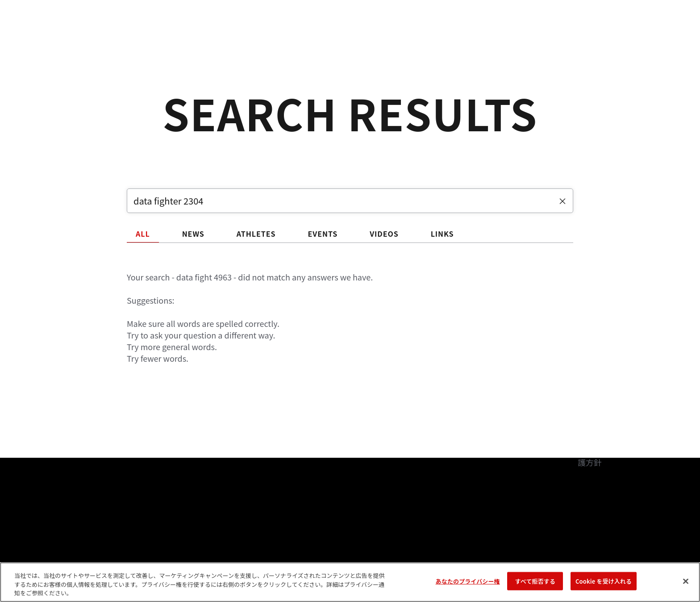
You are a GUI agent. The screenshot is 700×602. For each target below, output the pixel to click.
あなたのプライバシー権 (468, 581)
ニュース (226, 34)
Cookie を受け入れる (604, 581)
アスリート (176, 34)
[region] (350, 582)
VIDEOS (384, 234)
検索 (604, 34)
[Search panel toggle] (627, 34)
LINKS (442, 234)
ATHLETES (256, 234)
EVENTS (323, 234)
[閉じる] (686, 581)
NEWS (193, 234)
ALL (143, 234)
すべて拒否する (535, 581)
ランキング (123, 34)
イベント (74, 34)
